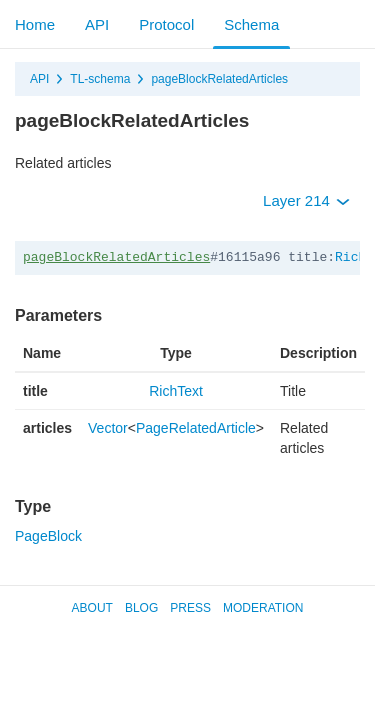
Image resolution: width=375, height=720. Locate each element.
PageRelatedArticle (196, 428)
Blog (141, 608)
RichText (176, 391)
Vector (108, 428)
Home (35, 24)
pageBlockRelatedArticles (219, 79)
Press (190, 608)
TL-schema (100, 79)
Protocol (166, 24)
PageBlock (48, 536)
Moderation (263, 608)
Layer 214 (306, 200)
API (97, 24)
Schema (251, 24)
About (92, 608)
